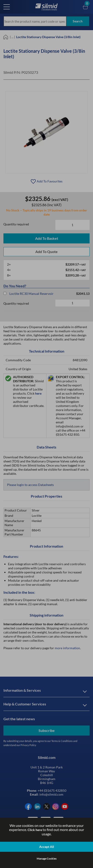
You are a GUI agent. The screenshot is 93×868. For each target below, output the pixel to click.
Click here (35, 830)
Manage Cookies (47, 859)
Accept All (47, 847)
